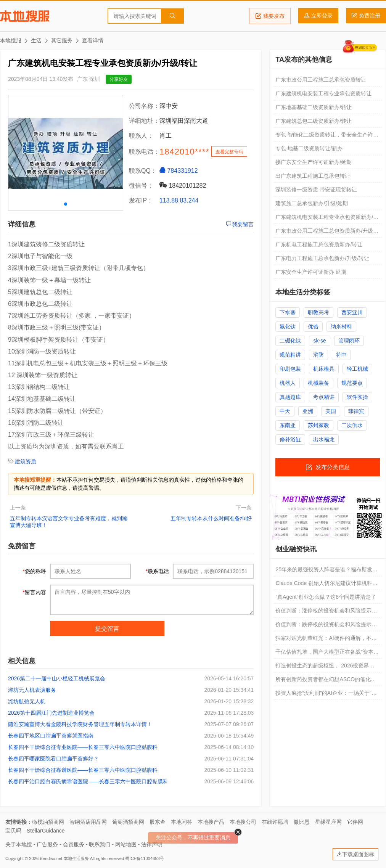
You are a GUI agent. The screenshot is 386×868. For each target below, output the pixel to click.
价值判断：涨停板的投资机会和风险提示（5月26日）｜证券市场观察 (323, 612)
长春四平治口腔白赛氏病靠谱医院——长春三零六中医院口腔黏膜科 (88, 781)
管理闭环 (349, 341)
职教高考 (318, 312)
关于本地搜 (19, 844)
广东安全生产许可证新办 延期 (311, 272)
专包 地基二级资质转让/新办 (309, 148)
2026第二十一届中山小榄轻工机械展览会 (57, 678)
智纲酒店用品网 (88, 822)
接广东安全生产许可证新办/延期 (314, 162)
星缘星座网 (328, 822)
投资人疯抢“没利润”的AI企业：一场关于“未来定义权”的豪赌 (326, 695)
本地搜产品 (211, 822)
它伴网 (355, 822)
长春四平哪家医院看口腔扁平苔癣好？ (53, 759)
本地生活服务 (76, 858)
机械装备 (318, 383)
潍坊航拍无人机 (27, 701)
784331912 (179, 170)
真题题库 (290, 397)
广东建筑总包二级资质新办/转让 (314, 121)
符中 (341, 355)
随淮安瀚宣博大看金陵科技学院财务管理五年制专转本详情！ (80, 724)
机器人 (288, 383)
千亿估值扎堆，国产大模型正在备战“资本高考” (327, 654)
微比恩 (302, 822)
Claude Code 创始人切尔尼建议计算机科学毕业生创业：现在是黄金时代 (326, 585)
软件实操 (357, 397)
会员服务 (74, 844)
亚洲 (308, 411)
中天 (285, 411)
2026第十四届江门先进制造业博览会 (51, 713)
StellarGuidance (46, 831)
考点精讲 (324, 397)
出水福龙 (324, 439)
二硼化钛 (290, 341)
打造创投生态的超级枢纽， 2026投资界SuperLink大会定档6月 (322, 667)
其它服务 (62, 40)
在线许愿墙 (275, 822)
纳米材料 (341, 326)
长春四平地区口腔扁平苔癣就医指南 (51, 736)
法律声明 (152, 844)
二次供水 (352, 425)
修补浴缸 (290, 439)
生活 (36, 40)
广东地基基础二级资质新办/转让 (314, 107)
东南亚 (288, 425)
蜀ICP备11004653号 (144, 858)
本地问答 (182, 822)
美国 (331, 411)
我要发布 (270, 16)
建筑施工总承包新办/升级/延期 (312, 203)
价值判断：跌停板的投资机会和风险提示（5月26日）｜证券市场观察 (323, 626)
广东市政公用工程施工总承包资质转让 (321, 80)
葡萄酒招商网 (128, 822)
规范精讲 (290, 355)
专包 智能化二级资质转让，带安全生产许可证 (327, 137)
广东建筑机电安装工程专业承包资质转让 (323, 93)
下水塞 (288, 312)
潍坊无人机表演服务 (32, 690)
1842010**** (184, 152)
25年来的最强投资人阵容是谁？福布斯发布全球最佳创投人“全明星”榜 (326, 571)
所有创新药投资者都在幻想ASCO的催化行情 (326, 681)
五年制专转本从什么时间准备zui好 (211, 518)
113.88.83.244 (179, 200)
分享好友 (119, 79)
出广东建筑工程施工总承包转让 (313, 176)
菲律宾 (356, 411)
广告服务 (47, 844)
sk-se (319, 341)
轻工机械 (357, 369)
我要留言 (240, 224)
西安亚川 (352, 312)
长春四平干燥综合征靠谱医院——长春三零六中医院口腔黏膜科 (83, 770)
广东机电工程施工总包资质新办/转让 (319, 244)
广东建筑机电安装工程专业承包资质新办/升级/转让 (327, 219)
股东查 (158, 822)
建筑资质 (26, 461)
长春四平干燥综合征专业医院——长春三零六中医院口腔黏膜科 (83, 747)
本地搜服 (25, 16)
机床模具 (324, 369)
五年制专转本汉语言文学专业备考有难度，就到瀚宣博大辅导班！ (69, 522)
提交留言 (107, 629)
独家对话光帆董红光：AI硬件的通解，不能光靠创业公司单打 (326, 640)
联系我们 (100, 844)
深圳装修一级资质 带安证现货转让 (316, 190)
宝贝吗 (13, 831)
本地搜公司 (243, 822)
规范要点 (352, 383)
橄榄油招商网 (48, 822)
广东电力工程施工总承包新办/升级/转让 (322, 258)
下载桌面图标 (355, 854)
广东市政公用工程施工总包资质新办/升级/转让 (325, 233)
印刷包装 (290, 369)
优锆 (313, 326)
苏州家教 (318, 425)
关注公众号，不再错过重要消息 (193, 837)
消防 (318, 355)
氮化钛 (288, 326)
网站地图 (126, 844)
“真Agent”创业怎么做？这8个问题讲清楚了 (326, 597)
